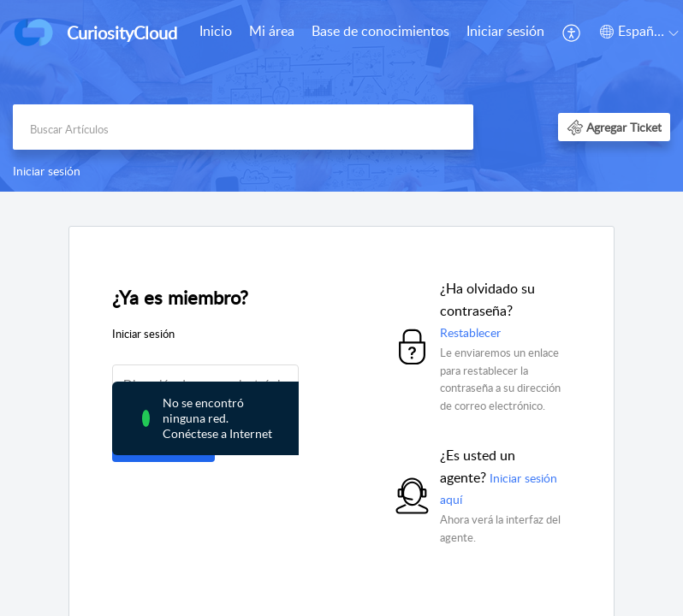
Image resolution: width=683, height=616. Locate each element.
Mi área (272, 31)
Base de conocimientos (380, 31)
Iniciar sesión (505, 31)
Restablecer (470, 332)
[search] (243, 127)
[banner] (341, 96)
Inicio (216, 31)
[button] (572, 33)
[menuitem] (216, 33)
